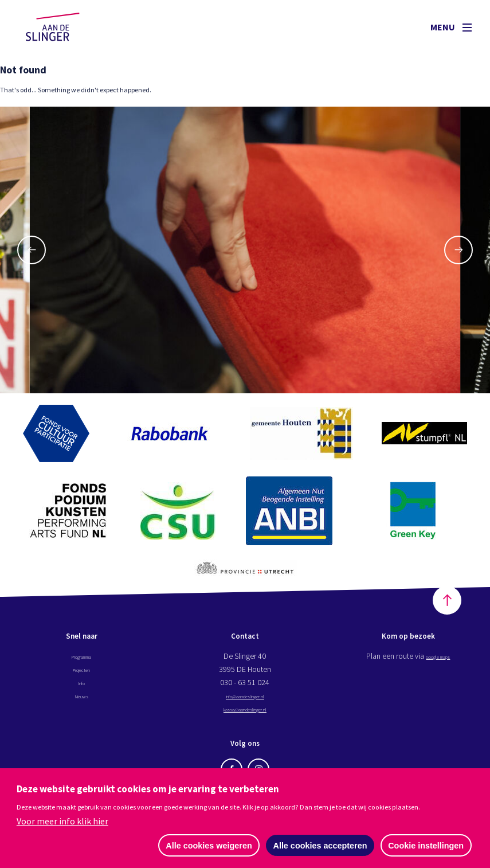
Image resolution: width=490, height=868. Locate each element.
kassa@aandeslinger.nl (245, 715)
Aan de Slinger (64, 27)
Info (81, 689)
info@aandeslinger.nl (245, 702)
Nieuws (81, 702)
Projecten (82, 675)
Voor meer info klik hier (62, 820)
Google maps (438, 662)
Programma (82, 662)
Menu (451, 27)
